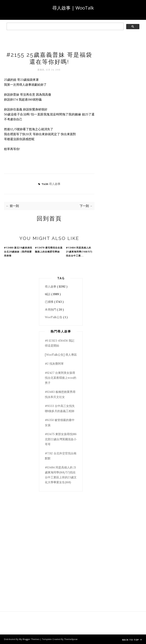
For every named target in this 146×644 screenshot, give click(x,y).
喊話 (48, 294)
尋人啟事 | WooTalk (73, 8)
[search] (65, 26)
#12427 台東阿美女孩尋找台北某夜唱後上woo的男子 (61, 378)
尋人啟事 (55, 184)
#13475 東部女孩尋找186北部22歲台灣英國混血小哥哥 (61, 439)
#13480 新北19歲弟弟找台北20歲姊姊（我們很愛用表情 (18, 252)
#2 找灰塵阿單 (54, 364)
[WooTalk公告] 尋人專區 (61, 355)
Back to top (132, 640)
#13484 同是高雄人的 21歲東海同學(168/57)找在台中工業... (79, 252)
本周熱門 (51, 310)
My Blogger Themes (29, 639)
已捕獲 (50, 302)
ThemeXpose (71, 639)
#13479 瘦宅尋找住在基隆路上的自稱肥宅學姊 (49, 250)
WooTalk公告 (54, 317)
